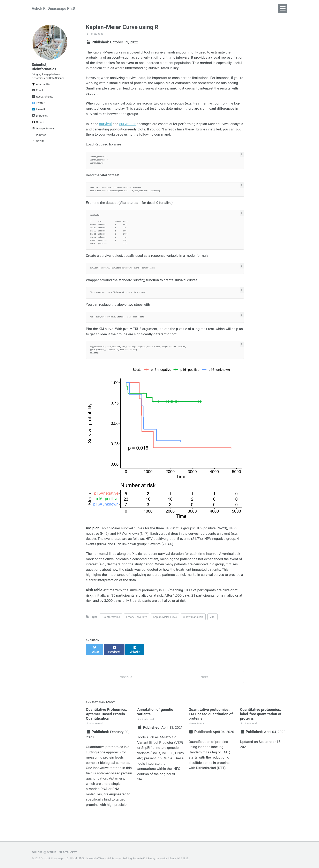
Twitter (38, 107)
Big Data (147, 8)
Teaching (125, 8)
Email (37, 94)
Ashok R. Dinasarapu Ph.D (54, 8)
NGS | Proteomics (176, 8)
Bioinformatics (111, 630)
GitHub (51, 852)
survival (106, 128)
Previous (125, 687)
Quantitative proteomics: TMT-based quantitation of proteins (211, 724)
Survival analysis (193, 630)
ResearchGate (43, 100)
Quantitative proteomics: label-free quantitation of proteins (261, 724)
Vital (212, 630)
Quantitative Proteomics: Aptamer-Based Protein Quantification (107, 724)
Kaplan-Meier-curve (165, 630)
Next (204, 687)
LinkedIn (39, 113)
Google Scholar (43, 132)
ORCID (38, 145)
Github (38, 126)
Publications (100, 8)
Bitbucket (40, 119)
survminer (129, 128)
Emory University (136, 630)
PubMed (39, 138)
